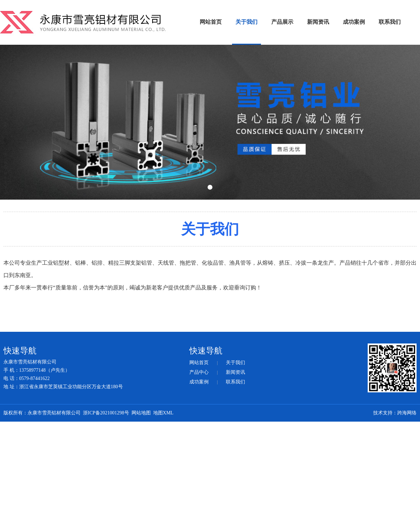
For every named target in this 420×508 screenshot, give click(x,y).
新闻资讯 (318, 22)
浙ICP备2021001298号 (106, 413)
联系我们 (390, 22)
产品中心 (199, 372)
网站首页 (211, 22)
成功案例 (354, 22)
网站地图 (141, 413)
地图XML (163, 413)
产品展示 (282, 22)
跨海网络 (407, 413)
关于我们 (246, 22)
